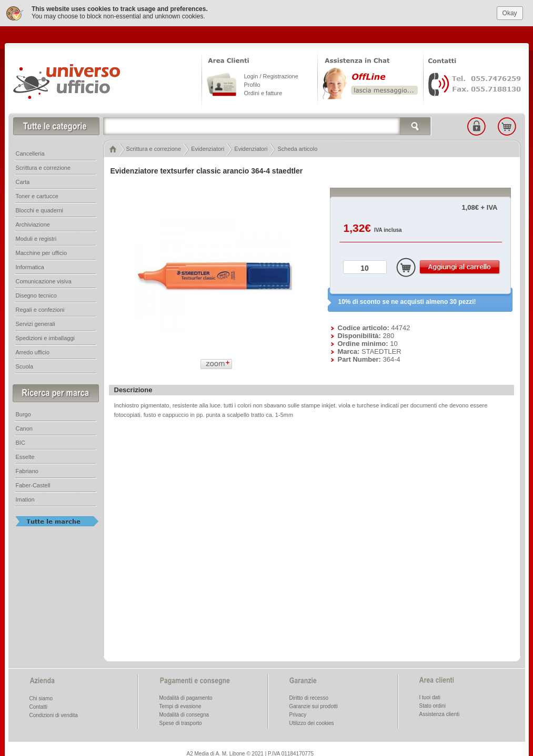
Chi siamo (41, 697)
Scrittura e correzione (154, 148)
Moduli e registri (36, 238)
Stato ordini (433, 705)
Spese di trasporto (181, 722)
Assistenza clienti (440, 713)
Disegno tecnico (36, 294)
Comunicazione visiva (44, 280)
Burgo (23, 413)
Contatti (38, 706)
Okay (510, 12)
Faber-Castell (33, 484)
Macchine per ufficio (42, 252)
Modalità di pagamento (186, 697)
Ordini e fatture (263, 92)
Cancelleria (30, 152)
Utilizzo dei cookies (312, 722)
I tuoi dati (430, 696)
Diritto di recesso (309, 697)
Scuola (25, 365)
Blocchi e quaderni (40, 209)
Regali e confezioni (40, 309)
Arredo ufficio (33, 351)
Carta (23, 181)
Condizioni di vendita (54, 714)
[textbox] (267, 125)
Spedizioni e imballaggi (46, 337)
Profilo (252, 84)
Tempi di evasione (180, 705)
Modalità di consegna (184, 714)
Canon (24, 427)
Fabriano (27, 470)
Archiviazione (33, 223)
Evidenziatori (208, 148)
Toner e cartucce (37, 195)
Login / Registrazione (271, 75)
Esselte (25, 456)
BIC (21, 442)
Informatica (30, 266)
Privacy (298, 714)
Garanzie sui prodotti (314, 705)
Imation (25, 498)
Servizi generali (36, 323)
